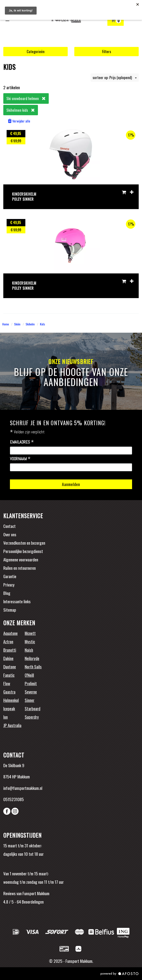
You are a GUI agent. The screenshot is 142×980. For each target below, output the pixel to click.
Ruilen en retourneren (20, 568)
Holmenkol (11, 700)
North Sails (33, 666)
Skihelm (30, 324)
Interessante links (17, 601)
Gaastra (9, 692)
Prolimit (31, 683)
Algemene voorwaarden (21, 559)
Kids (42, 324)
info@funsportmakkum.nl (23, 788)
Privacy (9, 585)
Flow (7, 683)
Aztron (8, 641)
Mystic (30, 641)
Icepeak (9, 708)
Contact (9, 526)
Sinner (30, 700)
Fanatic (9, 675)
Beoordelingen (32, 902)
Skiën (17, 324)
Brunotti (10, 650)
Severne (31, 692)
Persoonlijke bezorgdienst (23, 551)
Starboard (33, 708)
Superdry (32, 717)
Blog (7, 593)
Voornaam (20, 459)
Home (6, 324)
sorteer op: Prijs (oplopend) (115, 77)
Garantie (10, 576)
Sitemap (10, 610)
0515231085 (14, 799)
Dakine (8, 658)
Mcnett (30, 633)
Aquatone (10, 633)
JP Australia (12, 725)
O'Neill (29, 675)
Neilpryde (32, 658)
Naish (29, 650)
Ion (6, 717)
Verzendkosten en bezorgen (24, 543)
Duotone (10, 666)
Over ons (10, 534)
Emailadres (22, 442)
